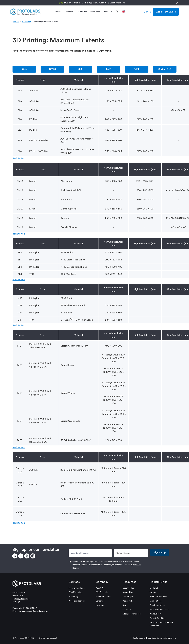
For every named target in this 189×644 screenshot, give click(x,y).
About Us (100, 588)
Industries (127, 610)
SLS (80, 69)
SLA (24, 69)
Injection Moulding (77, 588)
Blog (124, 605)
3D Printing (26, 22)
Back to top (19, 158)
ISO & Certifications (158, 597)
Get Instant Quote (166, 12)
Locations (100, 605)
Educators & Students (132, 614)
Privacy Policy (155, 614)
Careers (99, 601)
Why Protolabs (102, 592)
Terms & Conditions (158, 618)
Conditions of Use (157, 605)
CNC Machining (75, 592)
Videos (153, 592)
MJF (109, 69)
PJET (137, 69)
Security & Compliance (159, 610)
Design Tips (128, 592)
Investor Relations (103, 597)
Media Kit (154, 588)
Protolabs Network (77, 601)
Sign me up (160, 552)
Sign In (147, 12)
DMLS (52, 69)
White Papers (128, 597)
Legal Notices (156, 601)
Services (16, 22)
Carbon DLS (165, 69)
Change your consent (48, 638)
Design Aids (128, 601)
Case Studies (128, 588)
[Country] (131, 553)
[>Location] (126, 12)
